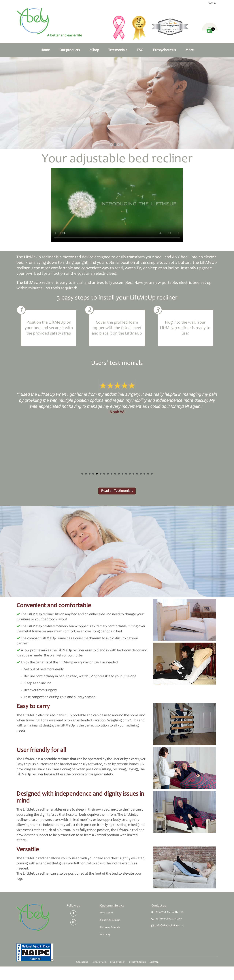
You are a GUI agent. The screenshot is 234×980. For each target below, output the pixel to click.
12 (122, 474)
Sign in (212, 3)
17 (141, 474)
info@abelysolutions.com (170, 926)
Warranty (105, 935)
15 (133, 474)
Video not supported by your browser (117, 205)
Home (45, 50)
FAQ (140, 50)
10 (115, 474)
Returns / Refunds (110, 927)
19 (148, 474)
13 (126, 474)
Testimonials (118, 50)
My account (107, 913)
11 (119, 474)
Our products (70, 50)
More (189, 50)
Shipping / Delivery (110, 920)
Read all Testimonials (117, 491)
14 (130, 474)
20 (152, 474)
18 (144, 474)
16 (137, 474)
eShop (94, 50)
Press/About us (164, 50)
